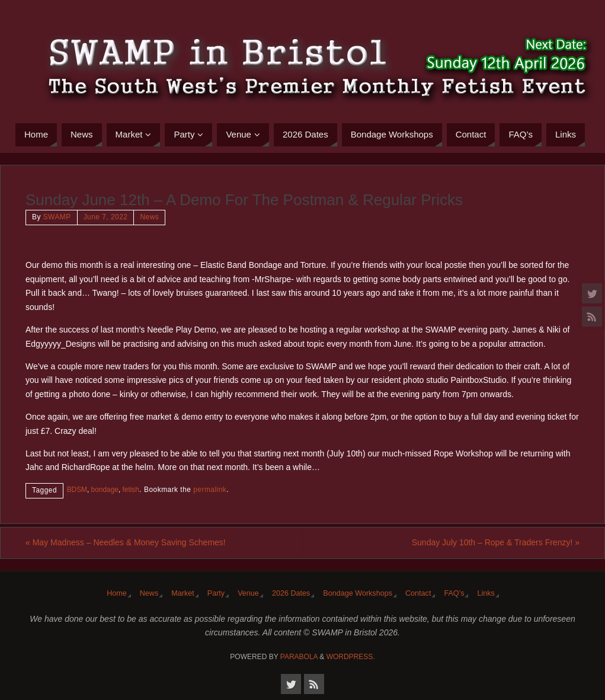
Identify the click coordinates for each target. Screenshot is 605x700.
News (149, 217)
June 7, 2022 (106, 217)
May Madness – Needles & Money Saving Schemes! (126, 542)
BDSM (77, 490)
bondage (105, 490)
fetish (131, 490)
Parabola (299, 657)
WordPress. (351, 657)
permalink (210, 490)
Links (486, 593)
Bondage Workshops (358, 593)
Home (117, 593)
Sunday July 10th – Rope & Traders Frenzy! (496, 542)
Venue (248, 593)
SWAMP (57, 217)
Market (183, 593)
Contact (418, 593)
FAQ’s (454, 593)
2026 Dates (291, 593)
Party (216, 593)
